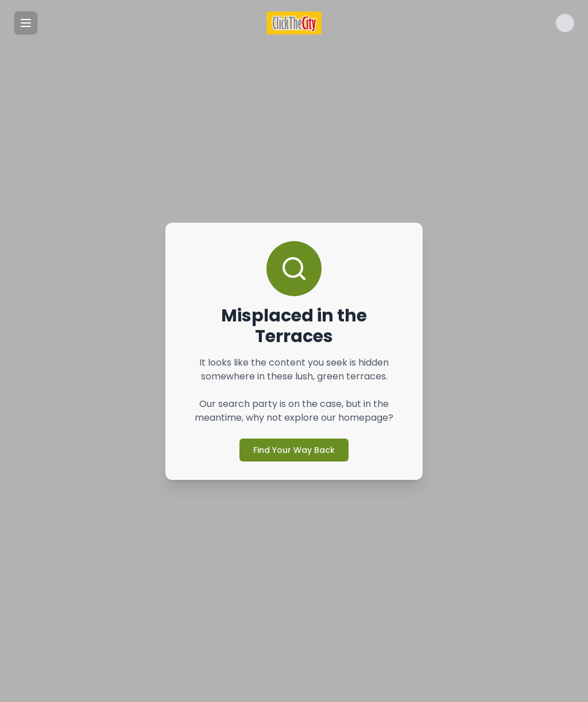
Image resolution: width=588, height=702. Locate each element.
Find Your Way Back (294, 450)
